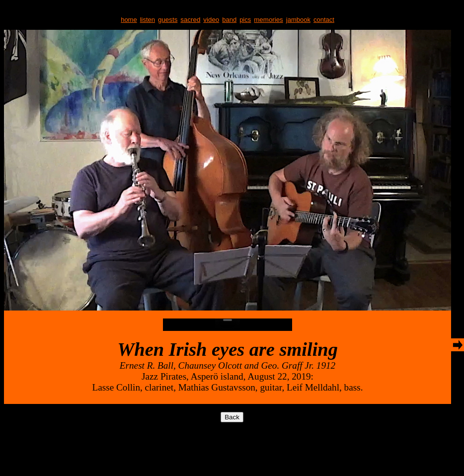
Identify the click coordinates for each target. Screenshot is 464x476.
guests (168, 20)
